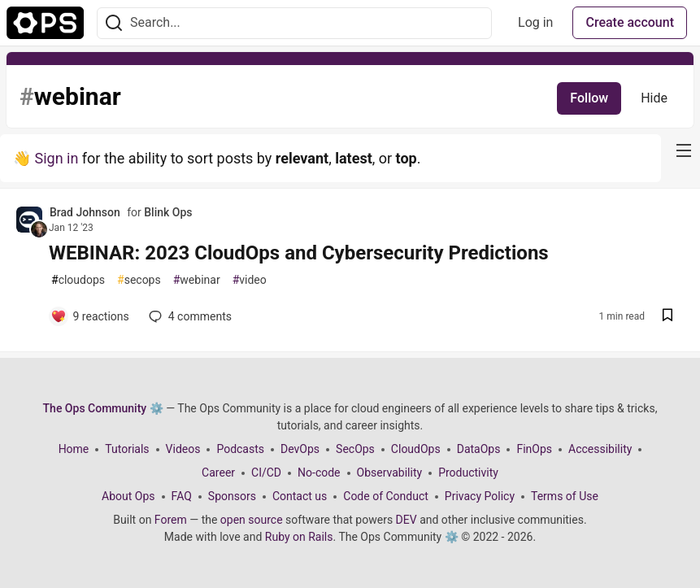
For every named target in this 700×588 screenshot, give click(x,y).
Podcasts (240, 449)
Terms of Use (565, 496)
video (250, 280)
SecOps (355, 449)
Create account (630, 22)
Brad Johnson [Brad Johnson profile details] (85, 212)
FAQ (182, 496)
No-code (319, 473)
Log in (535, 22)
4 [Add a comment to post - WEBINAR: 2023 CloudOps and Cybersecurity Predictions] (189, 316)
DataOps (479, 449)
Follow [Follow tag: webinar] (589, 98)
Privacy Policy (480, 496)
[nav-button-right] (684, 150)
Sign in (56, 158)
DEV (407, 520)
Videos (183, 449)
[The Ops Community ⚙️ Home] (45, 23)
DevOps (300, 449)
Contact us (300, 496)
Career (218, 473)
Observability (390, 473)
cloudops (78, 280)
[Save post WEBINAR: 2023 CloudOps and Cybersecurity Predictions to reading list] (667, 317)
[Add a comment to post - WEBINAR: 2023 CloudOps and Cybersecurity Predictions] (90, 316)
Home (74, 449)
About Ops (128, 496)
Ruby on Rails (299, 537)
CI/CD (266, 473)
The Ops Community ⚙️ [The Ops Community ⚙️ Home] (103, 408)
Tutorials (127, 449)
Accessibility (600, 449)
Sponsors (232, 496)
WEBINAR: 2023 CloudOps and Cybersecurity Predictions (299, 253)
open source (252, 520)
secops (139, 280)
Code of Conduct (386, 496)
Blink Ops (168, 212)
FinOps (534, 449)
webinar (197, 280)
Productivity (468, 473)
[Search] (114, 23)
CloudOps (416, 449)
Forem (171, 520)
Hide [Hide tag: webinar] (654, 98)
